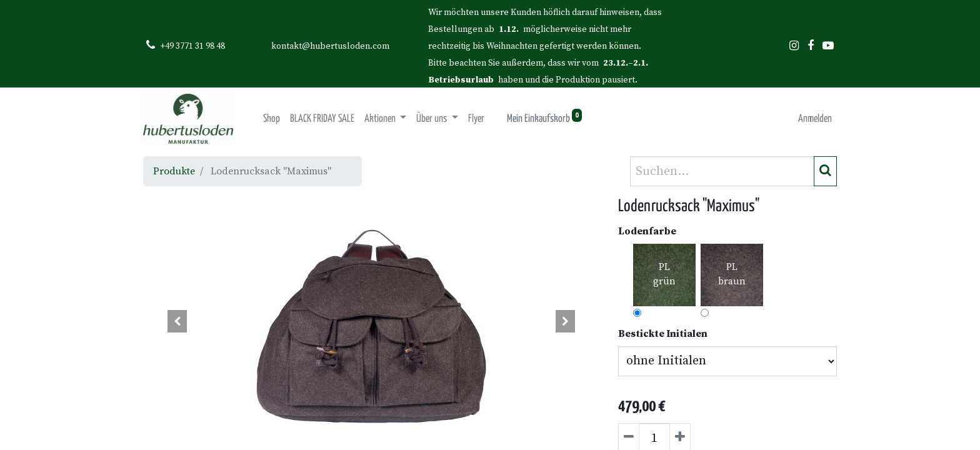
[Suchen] (825, 171)
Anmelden (815, 119)
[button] (177, 321)
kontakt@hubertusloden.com (330, 46)
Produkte (174, 171)
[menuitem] (272, 119)
